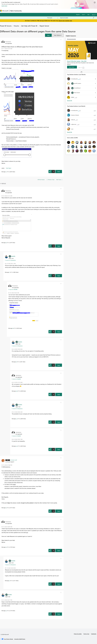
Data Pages (9, 168)
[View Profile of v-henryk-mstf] (14, 460)
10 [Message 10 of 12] (17, 391)
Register (78, 14)
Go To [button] (93, 15)
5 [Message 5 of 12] (6, 508)
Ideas (38, 11)
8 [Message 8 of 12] (13, 328)
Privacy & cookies (78, 634)
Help (88, 14)
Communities (45, 11)
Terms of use (86, 634)
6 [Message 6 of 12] (6, 243)
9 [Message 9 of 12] (16, 362)
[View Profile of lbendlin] (13, 256)
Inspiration (32, 11)
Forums (25, 11)
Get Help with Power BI (29, 26)
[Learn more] (72, 67)
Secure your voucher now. (65, 21)
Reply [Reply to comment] (59, 246)
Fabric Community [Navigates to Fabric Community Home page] (16, 11)
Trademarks (94, 634)
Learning (57, 11)
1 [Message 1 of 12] (6, 172)
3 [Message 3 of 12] (6, 547)
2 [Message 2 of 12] (6, 611)
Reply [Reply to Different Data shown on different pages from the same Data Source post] (59, 172)
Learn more (4, 6)
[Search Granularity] (53, 18)
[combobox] (77, 18)
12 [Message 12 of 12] (17, 446)
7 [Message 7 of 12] (10, 272)
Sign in (84, 14)
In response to (10, 260)
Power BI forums (6, 26)
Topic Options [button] (57, 35)
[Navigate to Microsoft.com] (4, 11)
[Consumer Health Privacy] (20, 639)
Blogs (51, 11)
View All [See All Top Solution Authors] (70, 101)
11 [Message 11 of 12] (17, 419)
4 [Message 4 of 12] (10, 581)
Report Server (44, 26)
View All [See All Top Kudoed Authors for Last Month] (70, 132)
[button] (48, 35)
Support (64, 11)
